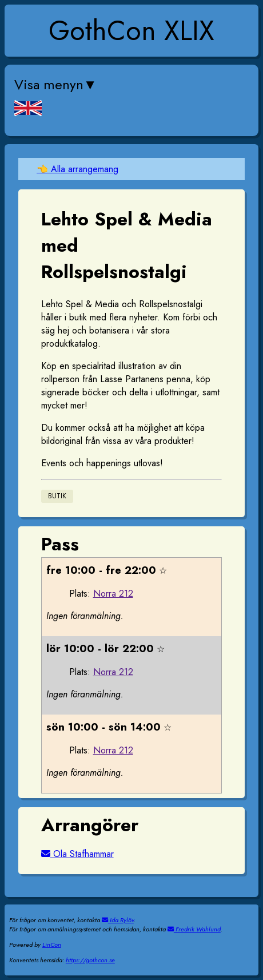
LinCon (52, 945)
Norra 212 (113, 594)
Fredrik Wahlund (194, 929)
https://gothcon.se (90, 960)
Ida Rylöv (118, 920)
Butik (57, 497)
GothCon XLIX (131, 31)
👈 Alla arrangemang (77, 169)
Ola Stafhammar (77, 854)
